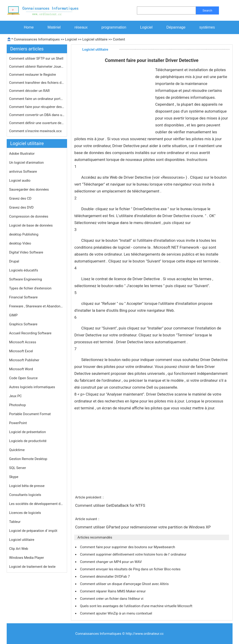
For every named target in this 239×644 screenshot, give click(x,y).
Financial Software (24, 297)
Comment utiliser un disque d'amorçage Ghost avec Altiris (125, 584)
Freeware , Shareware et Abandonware (37, 306)
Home (29, 27)
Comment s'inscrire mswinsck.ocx (36, 131)
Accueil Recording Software (30, 333)
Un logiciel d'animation (27, 163)
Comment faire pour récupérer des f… (37, 107)
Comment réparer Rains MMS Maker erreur (113, 591)
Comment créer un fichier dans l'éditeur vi (112, 599)
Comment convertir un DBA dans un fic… (37, 115)
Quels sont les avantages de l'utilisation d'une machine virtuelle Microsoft (137, 606)
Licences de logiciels (25, 513)
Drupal (14, 261)
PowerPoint (18, 423)
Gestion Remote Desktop (28, 459)
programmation (114, 27)
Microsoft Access (23, 342)
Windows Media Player (27, 558)
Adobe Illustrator (22, 154)
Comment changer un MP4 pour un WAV (111, 562)
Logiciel (146, 27)
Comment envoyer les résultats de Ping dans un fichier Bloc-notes (131, 569)
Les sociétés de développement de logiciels (37, 504)
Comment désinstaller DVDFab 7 (105, 577)
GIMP (13, 315)
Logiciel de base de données (31, 225)
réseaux (81, 27)
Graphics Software (23, 324)
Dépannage (176, 27)
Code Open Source (24, 378)
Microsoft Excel (21, 351)
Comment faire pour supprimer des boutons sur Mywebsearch (128, 547)
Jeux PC (16, 396)
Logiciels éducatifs (24, 270)
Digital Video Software (26, 252)
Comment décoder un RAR (30, 91)
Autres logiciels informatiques (32, 387)
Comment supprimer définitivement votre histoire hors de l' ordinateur (134, 554)
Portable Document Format (30, 414)
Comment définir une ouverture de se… (37, 123)
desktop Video (20, 243)
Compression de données (29, 216)
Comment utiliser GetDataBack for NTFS (111, 505)
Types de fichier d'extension (30, 288)
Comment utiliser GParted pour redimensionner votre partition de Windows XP (143, 527)
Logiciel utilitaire (95, 39)
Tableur (15, 522)
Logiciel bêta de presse (27, 486)
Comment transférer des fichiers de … (37, 83)
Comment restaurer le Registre (33, 75)
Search (207, 10)
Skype (14, 477)
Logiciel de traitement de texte (32, 567)
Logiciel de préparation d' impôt (33, 531)
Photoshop (18, 405)
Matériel (54, 27)
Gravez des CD (20, 198)
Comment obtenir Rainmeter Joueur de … (37, 67)
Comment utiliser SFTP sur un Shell (37, 58)
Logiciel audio (20, 181)
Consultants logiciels (25, 495)
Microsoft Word (21, 369)
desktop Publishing (24, 234)
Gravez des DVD (21, 207)
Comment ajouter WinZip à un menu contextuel (117, 613)
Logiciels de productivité (28, 441)
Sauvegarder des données (29, 189)
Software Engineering (26, 279)
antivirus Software (23, 172)
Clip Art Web (19, 549)
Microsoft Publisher (24, 360)
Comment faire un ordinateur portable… (37, 99)
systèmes (207, 27)
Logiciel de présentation (28, 432)
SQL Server (18, 468)
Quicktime (17, 450)
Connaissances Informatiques (37, 39)
